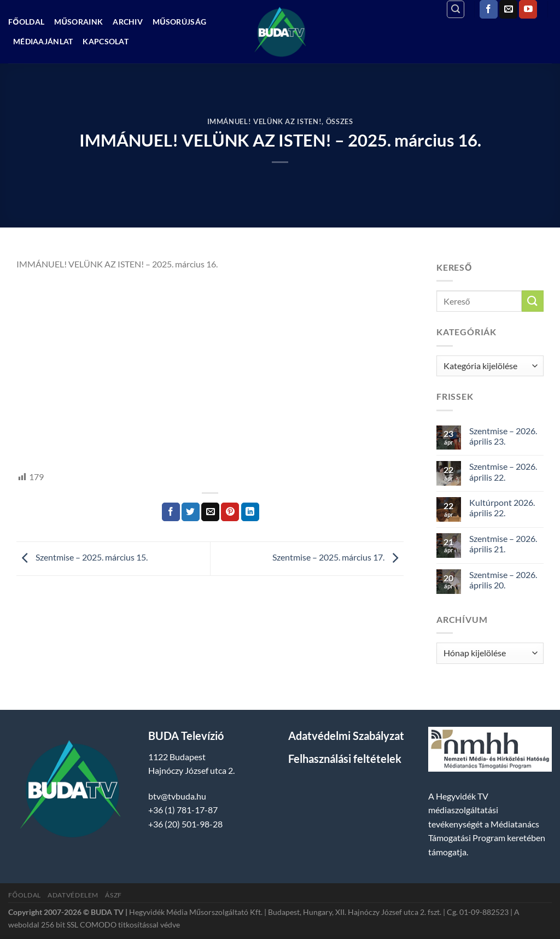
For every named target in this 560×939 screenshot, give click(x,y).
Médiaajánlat (43, 41)
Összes (340, 121)
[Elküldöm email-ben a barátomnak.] (210, 512)
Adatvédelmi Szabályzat (346, 736)
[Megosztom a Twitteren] (191, 512)
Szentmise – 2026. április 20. (503, 580)
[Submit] (533, 301)
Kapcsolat (106, 41)
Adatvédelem (73, 895)
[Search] (456, 9)
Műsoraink (78, 22)
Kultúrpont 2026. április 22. (502, 508)
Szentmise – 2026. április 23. (503, 436)
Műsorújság (179, 22)
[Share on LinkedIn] (250, 512)
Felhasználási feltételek (345, 759)
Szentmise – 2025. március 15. (82, 558)
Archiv (128, 22)
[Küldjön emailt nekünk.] (508, 9)
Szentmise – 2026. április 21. (503, 544)
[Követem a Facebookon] (489, 9)
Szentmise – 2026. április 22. (503, 471)
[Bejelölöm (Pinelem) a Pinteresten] (230, 512)
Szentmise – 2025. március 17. (338, 558)
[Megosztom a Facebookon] (171, 512)
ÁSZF (113, 895)
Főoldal (26, 22)
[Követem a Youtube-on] (528, 9)
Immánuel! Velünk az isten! (265, 121)
